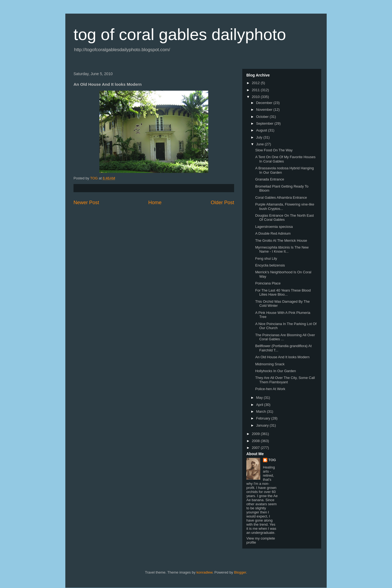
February (264, 418)
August (262, 130)
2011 (256, 90)
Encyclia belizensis (270, 265)
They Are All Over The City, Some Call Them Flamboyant (285, 380)
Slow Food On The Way (274, 150)
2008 (256, 441)
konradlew (205, 572)
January (263, 425)
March (262, 411)
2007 (256, 448)
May (260, 398)
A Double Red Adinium (273, 233)
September (265, 123)
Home (155, 203)
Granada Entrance (269, 179)
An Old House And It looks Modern (282, 357)
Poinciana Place (268, 283)
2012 (256, 83)
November (265, 110)
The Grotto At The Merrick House (281, 241)
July (260, 137)
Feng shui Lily (266, 258)
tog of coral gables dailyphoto (180, 34)
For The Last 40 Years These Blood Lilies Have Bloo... (283, 293)
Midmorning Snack (270, 364)
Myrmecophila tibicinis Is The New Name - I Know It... (282, 249)
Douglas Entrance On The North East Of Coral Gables (284, 218)
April (260, 405)
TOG (272, 460)
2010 (256, 97)
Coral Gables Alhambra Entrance (281, 197)
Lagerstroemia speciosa (274, 227)
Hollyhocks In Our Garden (275, 371)
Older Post (222, 203)
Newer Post (86, 203)
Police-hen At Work (270, 389)
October (263, 117)
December (265, 103)
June (261, 144)
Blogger (240, 572)
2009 (256, 434)
